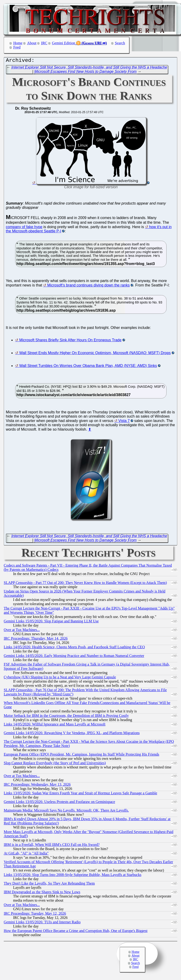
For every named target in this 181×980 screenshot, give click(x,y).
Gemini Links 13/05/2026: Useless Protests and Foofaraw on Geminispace (59, 803)
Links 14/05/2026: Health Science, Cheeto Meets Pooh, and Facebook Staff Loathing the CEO (74, 648)
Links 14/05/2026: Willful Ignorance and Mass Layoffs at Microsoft (55, 725)
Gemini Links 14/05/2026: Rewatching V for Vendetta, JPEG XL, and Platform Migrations (72, 734)
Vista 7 (124, 422)
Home (18, 43)
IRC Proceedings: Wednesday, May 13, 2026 (37, 786)
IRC (44, 43)
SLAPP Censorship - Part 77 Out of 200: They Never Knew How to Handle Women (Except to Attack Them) (85, 584)
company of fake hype (24, 228)
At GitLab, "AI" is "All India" (26, 854)
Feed (17, 47)
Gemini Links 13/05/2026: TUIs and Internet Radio (42, 923)
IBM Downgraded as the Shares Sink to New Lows (42, 893)
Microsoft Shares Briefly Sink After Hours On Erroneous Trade (70, 341)
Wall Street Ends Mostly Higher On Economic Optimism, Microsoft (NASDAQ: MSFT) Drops (95, 354)
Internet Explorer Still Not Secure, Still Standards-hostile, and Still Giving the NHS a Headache (89, 68)
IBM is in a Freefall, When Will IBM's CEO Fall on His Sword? (52, 846)
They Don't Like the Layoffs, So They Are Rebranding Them (49, 884)
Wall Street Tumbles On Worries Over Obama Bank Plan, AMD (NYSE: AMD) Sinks (88, 367)
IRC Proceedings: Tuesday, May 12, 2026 (35, 915)
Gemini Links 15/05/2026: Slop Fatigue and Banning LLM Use (51, 622)
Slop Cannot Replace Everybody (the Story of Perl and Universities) (55, 764)
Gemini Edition (64, 43)
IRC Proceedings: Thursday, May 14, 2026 (36, 640)
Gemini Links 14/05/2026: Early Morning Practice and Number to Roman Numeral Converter (74, 657)
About (32, 43)
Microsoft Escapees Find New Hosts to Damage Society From (85, 73)
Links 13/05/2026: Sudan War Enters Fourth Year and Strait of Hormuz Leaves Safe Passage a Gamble (80, 794)
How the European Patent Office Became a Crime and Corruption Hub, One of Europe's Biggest (76, 932)
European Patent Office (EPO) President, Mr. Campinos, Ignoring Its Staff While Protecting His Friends (82, 755)
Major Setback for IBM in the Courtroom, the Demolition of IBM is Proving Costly (66, 717)
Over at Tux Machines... (22, 631)
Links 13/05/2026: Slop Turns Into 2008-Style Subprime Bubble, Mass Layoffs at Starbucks (73, 876)
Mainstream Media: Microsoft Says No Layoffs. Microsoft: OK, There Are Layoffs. (66, 811)
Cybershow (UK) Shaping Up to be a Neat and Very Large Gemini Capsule (60, 678)
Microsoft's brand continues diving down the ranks (89, 286)
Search (120, 43)
